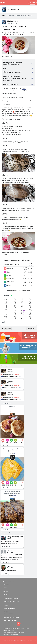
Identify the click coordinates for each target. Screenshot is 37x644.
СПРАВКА (6, 612)
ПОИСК (5, 595)
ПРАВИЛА (14, 621)
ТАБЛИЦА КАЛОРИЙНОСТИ (11, 598)
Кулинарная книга (13, 16)
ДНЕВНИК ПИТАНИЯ (9, 581)
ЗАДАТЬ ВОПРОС (8, 617)
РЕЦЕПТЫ (6, 584)
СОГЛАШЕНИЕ (7, 621)
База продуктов (27, 16)
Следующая (32, 329)
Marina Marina (14, 10)
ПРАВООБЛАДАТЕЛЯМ (9, 609)
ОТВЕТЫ (6, 605)
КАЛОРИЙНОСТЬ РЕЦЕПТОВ (11, 602)
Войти (32, 3)
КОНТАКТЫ (16, 617)
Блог (4, 16)
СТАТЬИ (6, 591)
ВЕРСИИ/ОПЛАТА (8, 614)
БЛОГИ (5, 588)
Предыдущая (6, 329)
